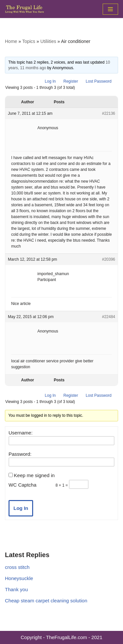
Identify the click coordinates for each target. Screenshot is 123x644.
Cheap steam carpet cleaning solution (46, 601)
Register (71, 81)
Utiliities (48, 41)
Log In (50, 81)
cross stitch (17, 567)
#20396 (109, 259)
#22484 (109, 317)
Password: (20, 454)
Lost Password (99, 81)
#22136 (109, 113)
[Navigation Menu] (110, 9)
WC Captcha (22, 485)
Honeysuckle (19, 578)
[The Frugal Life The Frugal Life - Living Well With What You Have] (25, 9)
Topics (29, 41)
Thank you (16, 589)
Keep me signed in (34, 475)
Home (11, 41)
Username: (20, 433)
